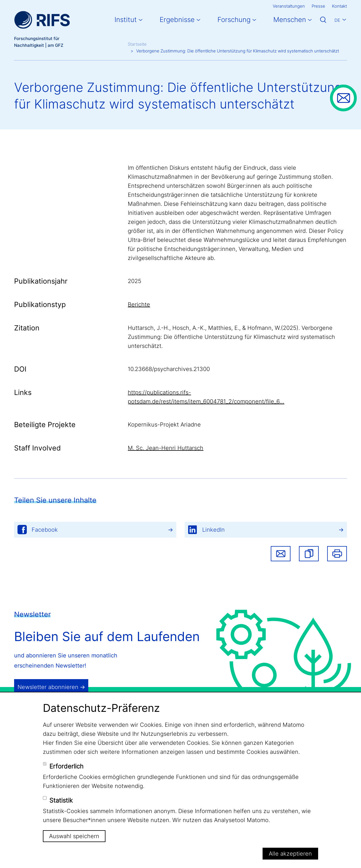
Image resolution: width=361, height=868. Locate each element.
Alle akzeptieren (290, 854)
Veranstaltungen (289, 6)
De (337, 20)
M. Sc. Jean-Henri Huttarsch (166, 448)
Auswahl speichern (74, 836)
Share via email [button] (281, 554)
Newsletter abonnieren (48, 687)
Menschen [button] (290, 20)
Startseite (137, 44)
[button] (309, 554)
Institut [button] (126, 20)
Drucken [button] (337, 554)
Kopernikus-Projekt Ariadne (164, 425)
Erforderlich (66, 766)
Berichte (139, 304)
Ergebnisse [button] (177, 20)
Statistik (61, 800)
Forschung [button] (234, 20)
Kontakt (339, 6)
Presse (318, 6)
